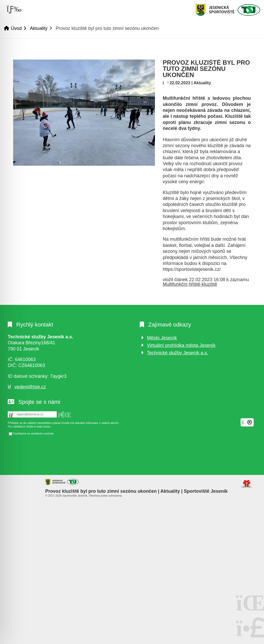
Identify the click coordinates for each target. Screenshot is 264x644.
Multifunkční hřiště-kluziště (190, 284)
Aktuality (39, 28)
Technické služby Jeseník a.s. (178, 353)
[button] (65, 415)
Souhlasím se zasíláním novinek (33, 433)
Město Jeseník (162, 338)
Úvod (228, 10)
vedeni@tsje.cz (30, 387)
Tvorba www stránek (247, 484)
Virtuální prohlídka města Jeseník (181, 345)
